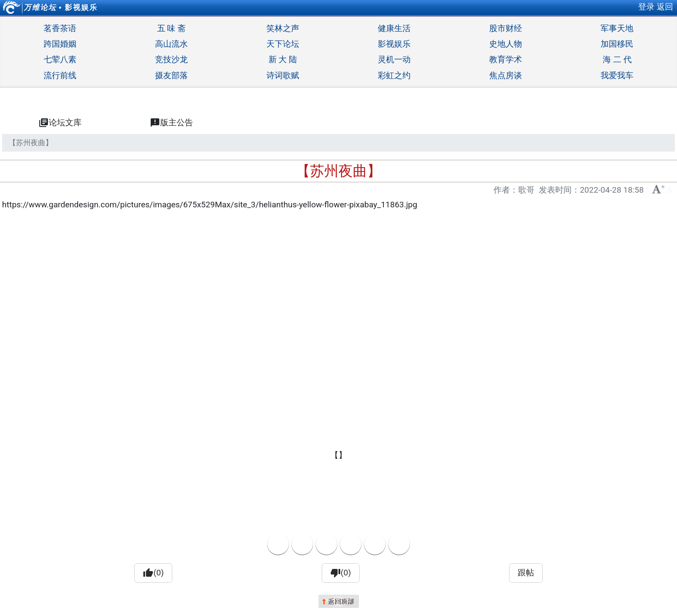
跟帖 (526, 573)
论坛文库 (60, 123)
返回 (665, 7)
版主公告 (171, 123)
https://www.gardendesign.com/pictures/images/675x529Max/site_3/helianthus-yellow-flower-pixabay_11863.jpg (210, 205)
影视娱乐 (81, 7)
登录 (646, 7)
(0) (153, 573)
